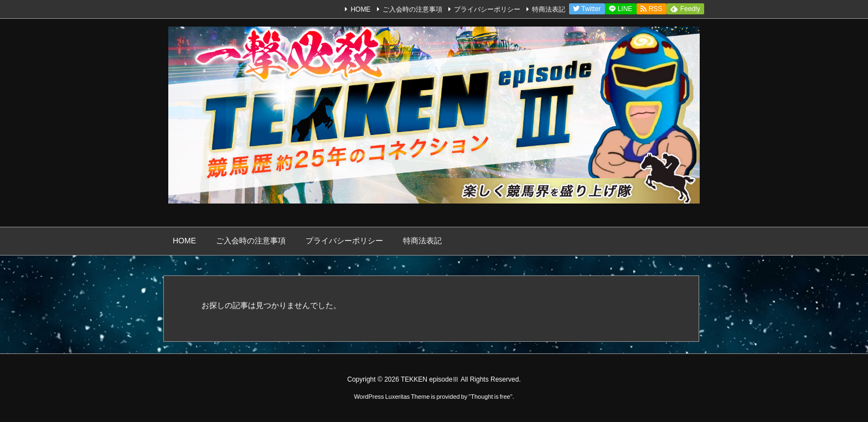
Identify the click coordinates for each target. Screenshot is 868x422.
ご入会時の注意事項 (412, 9)
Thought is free (490, 397)
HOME (360, 9)
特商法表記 (549, 9)
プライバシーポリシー (487, 9)
